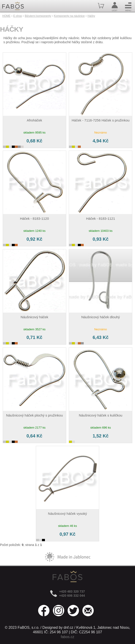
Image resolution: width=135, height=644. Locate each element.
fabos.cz (68, 637)
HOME (6, 16)
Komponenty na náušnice (69, 16)
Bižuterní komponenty (38, 16)
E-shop (18, 16)
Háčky (91, 16)
